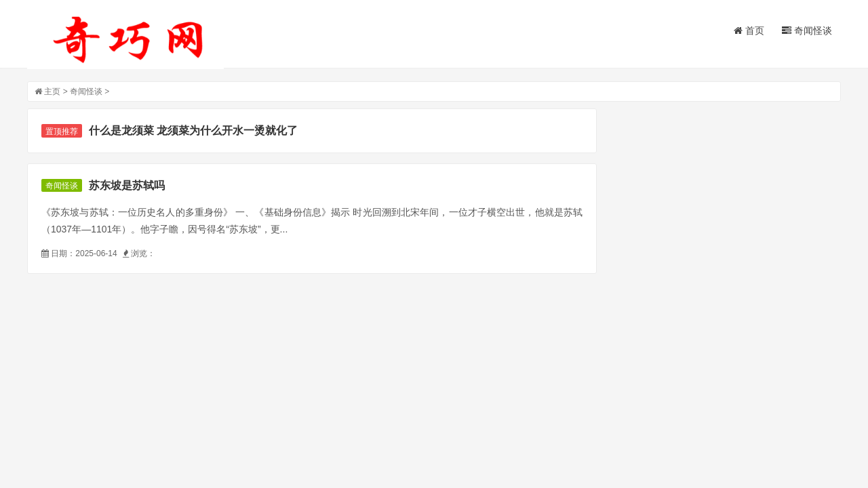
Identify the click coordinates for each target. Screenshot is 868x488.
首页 (749, 30)
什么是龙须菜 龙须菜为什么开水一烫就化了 (193, 130)
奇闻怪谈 (807, 30)
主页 (52, 91)
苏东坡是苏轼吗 (127, 185)
